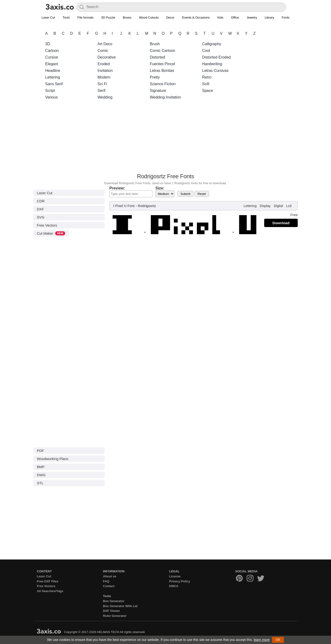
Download (281, 223)
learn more (262, 640)
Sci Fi (102, 84)
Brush (155, 44)
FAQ (106, 581)
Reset (202, 194)
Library (269, 17)
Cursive (52, 57)
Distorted (157, 57)
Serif (101, 91)
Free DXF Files (48, 581)
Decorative (107, 57)
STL (40, 483)
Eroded (104, 64)
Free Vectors (47, 225)
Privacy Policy (180, 581)
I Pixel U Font (124, 206)
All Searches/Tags (50, 591)
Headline (53, 71)
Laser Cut (48, 17)
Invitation (105, 71)
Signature (158, 91)
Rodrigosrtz (147, 206)
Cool (206, 51)
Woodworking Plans (53, 459)
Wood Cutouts (149, 17)
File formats (85, 17)
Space (207, 91)
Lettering (53, 77)
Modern (104, 77)
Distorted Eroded (216, 57)
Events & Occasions (196, 17)
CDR (41, 201)
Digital (278, 206)
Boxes (127, 17)
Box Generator (114, 601)
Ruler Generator (115, 616)
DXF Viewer (111, 611)
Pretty (155, 77)
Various (51, 97)
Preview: (117, 188)
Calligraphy (212, 44)
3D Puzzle (108, 17)
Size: (160, 188)
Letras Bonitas (162, 71)
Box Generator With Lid (120, 606)
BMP (41, 467)
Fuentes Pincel (162, 64)
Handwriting (212, 64)
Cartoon (52, 51)
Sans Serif (54, 84)
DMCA (174, 586)
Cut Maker (51, 233)
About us (110, 576)
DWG (41, 475)
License (175, 576)
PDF (40, 451)
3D (48, 44)
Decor (170, 17)
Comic (103, 51)
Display (265, 206)
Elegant (52, 64)
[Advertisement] (165, 138)
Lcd (289, 206)
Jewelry (252, 17)
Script (50, 91)
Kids (220, 17)
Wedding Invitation (165, 97)
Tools (66, 17)
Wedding (105, 97)
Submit (185, 194)
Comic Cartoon (163, 51)
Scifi (206, 84)
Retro (207, 77)
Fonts (286, 17)
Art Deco (105, 44)
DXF (40, 209)
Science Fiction (163, 84)
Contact (109, 586)
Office (235, 17)
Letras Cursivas (215, 71)
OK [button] (278, 640)
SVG (41, 217)
